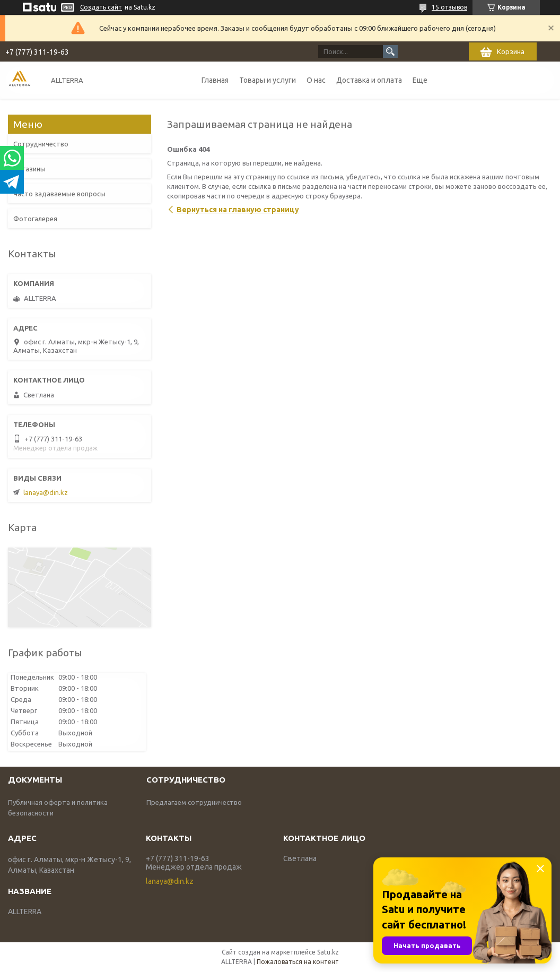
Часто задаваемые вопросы (59, 194)
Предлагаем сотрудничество (194, 802)
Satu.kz (328, 952)
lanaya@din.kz (46, 492)
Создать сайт (101, 7)
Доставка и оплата (369, 80)
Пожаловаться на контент (298, 962)
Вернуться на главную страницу (238, 210)
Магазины (29, 169)
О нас (316, 80)
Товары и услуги (268, 80)
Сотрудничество (41, 144)
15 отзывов (449, 7)
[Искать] (390, 51)
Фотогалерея (35, 219)
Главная (215, 80)
